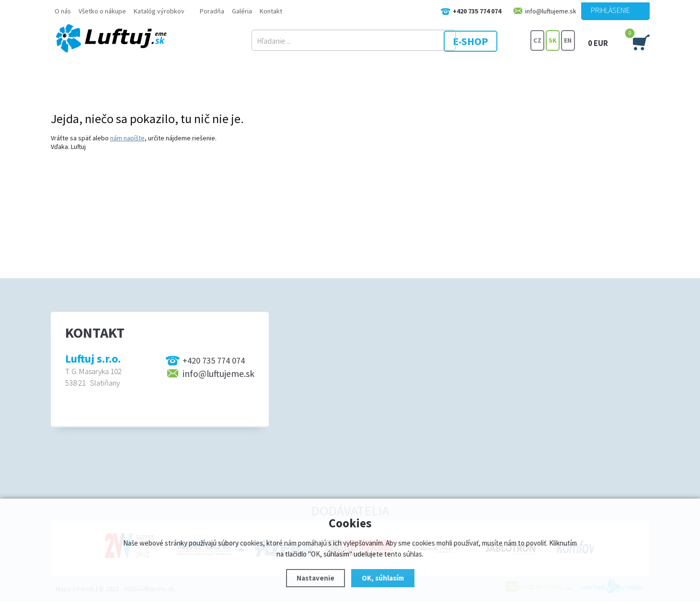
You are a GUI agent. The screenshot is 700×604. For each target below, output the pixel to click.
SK (553, 41)
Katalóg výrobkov (159, 11)
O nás (63, 11)
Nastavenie (316, 578)
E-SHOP (493, 41)
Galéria (242, 11)
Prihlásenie (610, 10)
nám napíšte (127, 138)
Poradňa (212, 11)
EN (568, 41)
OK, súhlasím (383, 578)
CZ (537, 41)
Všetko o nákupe (102, 11)
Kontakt (271, 11)
